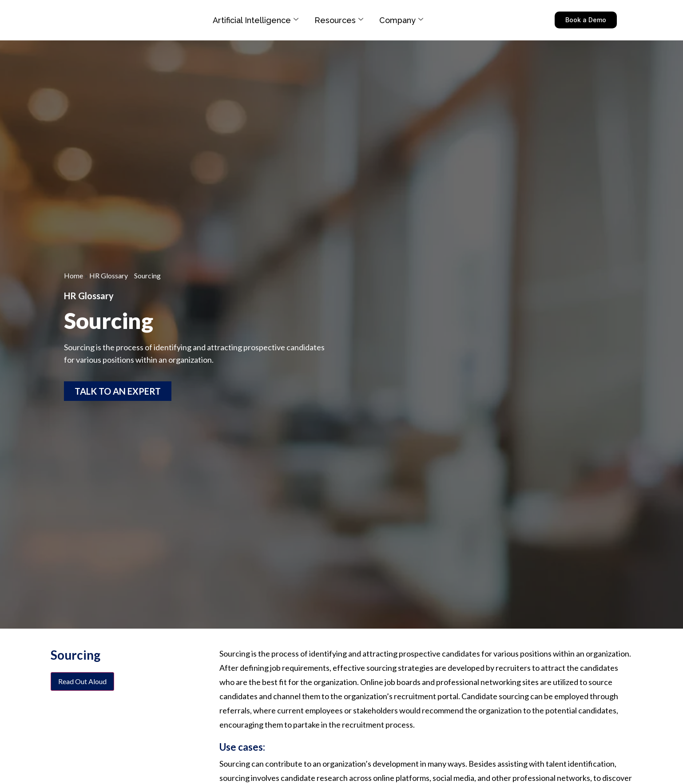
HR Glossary (109, 275)
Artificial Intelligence (256, 20)
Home (73, 275)
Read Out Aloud (82, 681)
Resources (339, 20)
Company (401, 20)
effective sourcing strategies (382, 668)
